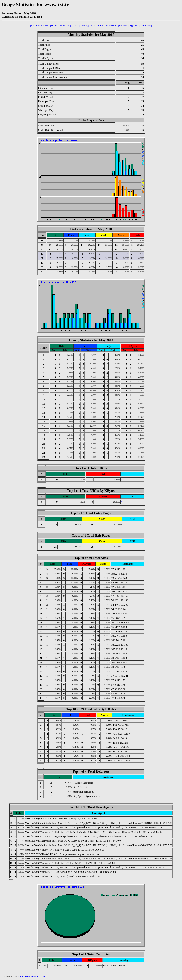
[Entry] (85, 25)
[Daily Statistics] (40, 25)
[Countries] (145, 25)
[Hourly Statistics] (60, 25)
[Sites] (101, 25)
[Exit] (93, 25)
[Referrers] (111, 25)
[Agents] (133, 25)
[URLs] (76, 25)
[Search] (123, 25)
